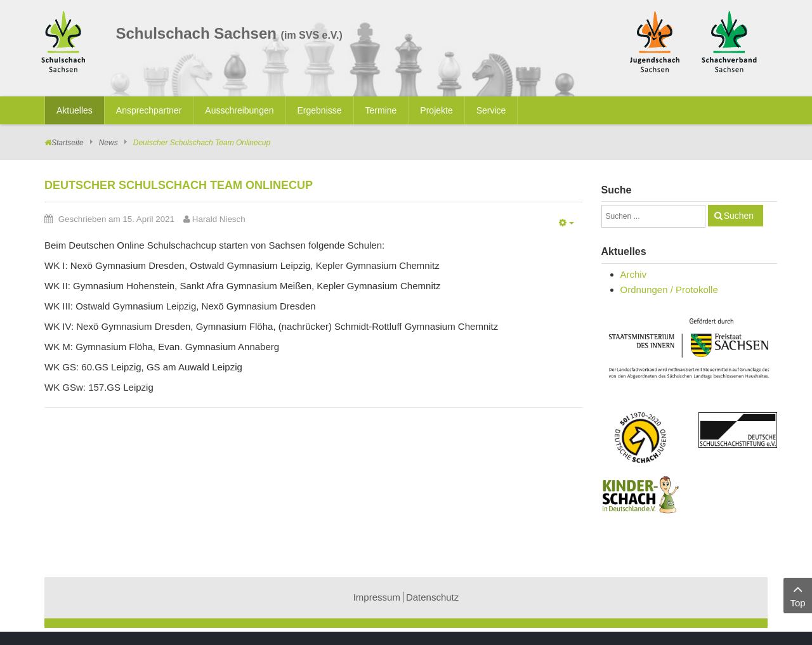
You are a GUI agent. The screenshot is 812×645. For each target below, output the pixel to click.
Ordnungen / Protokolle (669, 290)
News (108, 143)
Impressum (377, 597)
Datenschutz (432, 597)
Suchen (739, 216)
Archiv (634, 274)
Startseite (68, 143)
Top (798, 595)
